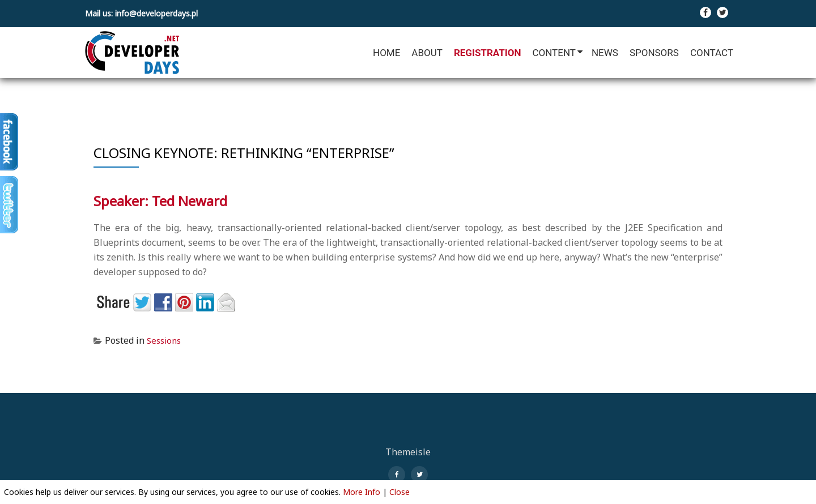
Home (386, 53)
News (605, 53)
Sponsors (654, 53)
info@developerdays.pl (156, 13)
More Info (362, 492)
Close (399, 492)
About (427, 53)
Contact (712, 53)
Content (554, 53)
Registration (488, 53)
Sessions (165, 340)
